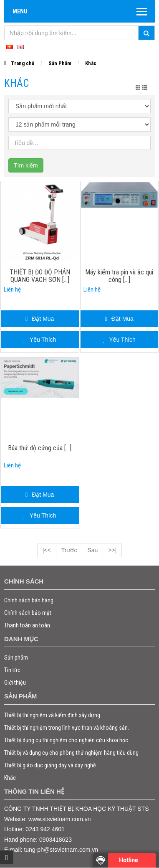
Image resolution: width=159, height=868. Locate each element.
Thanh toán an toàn (27, 625)
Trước (69, 550)
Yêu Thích (40, 340)
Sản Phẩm (60, 63)
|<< (47, 550)
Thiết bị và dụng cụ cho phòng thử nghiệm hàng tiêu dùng (71, 753)
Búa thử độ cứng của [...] (40, 448)
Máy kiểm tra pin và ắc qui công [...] (119, 276)
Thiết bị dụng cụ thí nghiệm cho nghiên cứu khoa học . (67, 740)
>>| (112, 550)
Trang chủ (23, 63)
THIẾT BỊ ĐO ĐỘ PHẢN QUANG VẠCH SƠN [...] (40, 276)
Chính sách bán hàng (29, 600)
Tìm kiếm (26, 165)
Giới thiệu (15, 683)
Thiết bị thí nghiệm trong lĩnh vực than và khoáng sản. (67, 728)
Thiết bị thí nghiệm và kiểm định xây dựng (52, 715)
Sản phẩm (16, 657)
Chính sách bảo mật (28, 613)
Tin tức (12, 670)
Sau (92, 550)
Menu (20, 11)
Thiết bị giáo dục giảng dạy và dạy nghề (50, 765)
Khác (91, 63)
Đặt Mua (40, 319)
